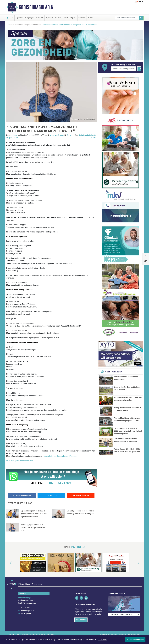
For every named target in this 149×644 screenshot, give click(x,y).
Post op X (51, 495)
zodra (62, 135)
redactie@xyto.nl (28, 611)
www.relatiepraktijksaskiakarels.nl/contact (60, 456)
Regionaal (49, 18)
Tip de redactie (81, 495)
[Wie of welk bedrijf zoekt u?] (124, 69)
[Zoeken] (141, 18)
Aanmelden (81, 620)
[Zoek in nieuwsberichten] (127, 18)
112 (12, 18)
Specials (18, 25)
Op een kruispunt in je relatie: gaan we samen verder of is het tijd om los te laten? (34, 514)
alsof (57, 135)
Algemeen (19, 18)
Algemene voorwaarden (108, 635)
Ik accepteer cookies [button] (135, 640)
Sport (66, 18)
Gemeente (40, 18)
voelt (52, 135)
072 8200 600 (27, 608)
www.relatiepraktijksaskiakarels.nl (20, 461)
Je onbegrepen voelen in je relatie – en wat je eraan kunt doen (33, 527)
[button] (8, 563)
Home (10, 25)
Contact (90, 18)
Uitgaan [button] (73, 18)
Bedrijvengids (30, 18)
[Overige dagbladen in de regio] (124, 614)
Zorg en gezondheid (32, 25)
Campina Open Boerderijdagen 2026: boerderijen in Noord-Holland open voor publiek (128, 431)
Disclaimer (122, 635)
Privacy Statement (134, 635)
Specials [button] (58, 18)
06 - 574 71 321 (60, 483)
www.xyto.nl (26, 614)
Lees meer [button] (102, 640)
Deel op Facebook (22, 495)
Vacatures (82, 18)
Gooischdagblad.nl (37, 7)
